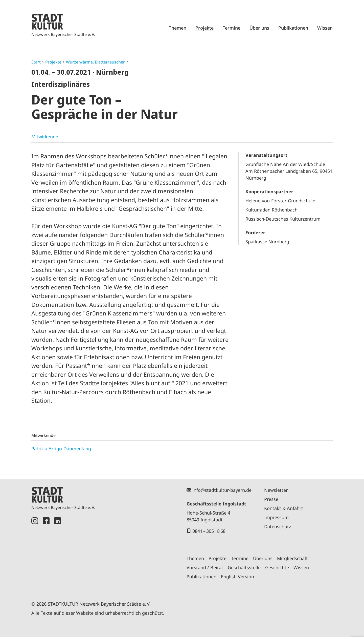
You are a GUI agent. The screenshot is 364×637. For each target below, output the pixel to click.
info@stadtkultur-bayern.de (222, 490)
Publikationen (293, 28)
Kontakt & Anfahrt (284, 508)
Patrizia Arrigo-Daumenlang (61, 449)
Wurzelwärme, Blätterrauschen (96, 62)
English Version (237, 577)
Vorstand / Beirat (205, 567)
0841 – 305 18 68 (209, 531)
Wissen (325, 28)
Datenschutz (278, 526)
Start (36, 62)
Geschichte (277, 567)
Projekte (204, 28)
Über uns (259, 28)
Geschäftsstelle (244, 567)
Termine (232, 28)
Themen (178, 28)
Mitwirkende (45, 137)
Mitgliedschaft (292, 558)
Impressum (276, 517)
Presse (271, 499)
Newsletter (276, 490)
